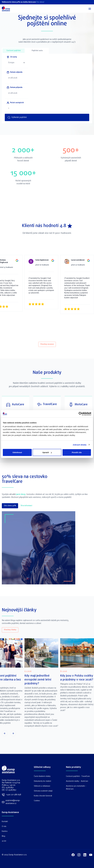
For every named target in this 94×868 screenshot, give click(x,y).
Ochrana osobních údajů (43, 791)
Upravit (47, 452)
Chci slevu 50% (10, 506)
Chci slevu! (40, 2)
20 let (4, 841)
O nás (4, 826)
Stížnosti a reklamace (42, 786)
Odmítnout (17, 452)
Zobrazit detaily (80, 445)
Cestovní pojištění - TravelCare (78, 776)
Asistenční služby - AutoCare (77, 781)
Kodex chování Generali (43, 796)
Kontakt (5, 822)
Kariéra (5, 831)
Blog (3, 836)
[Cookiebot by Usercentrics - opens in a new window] (80, 414)
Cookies (37, 801)
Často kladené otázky (42, 776)
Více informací (26, 506)
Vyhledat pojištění (17, 117)
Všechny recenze (47, 344)
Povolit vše (77, 452)
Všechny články (10, 630)
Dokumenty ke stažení (42, 781)
